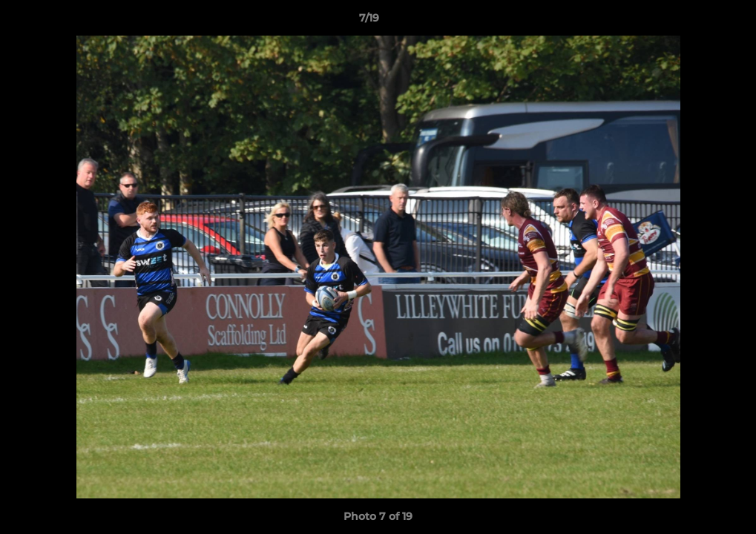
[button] (694, 22)
